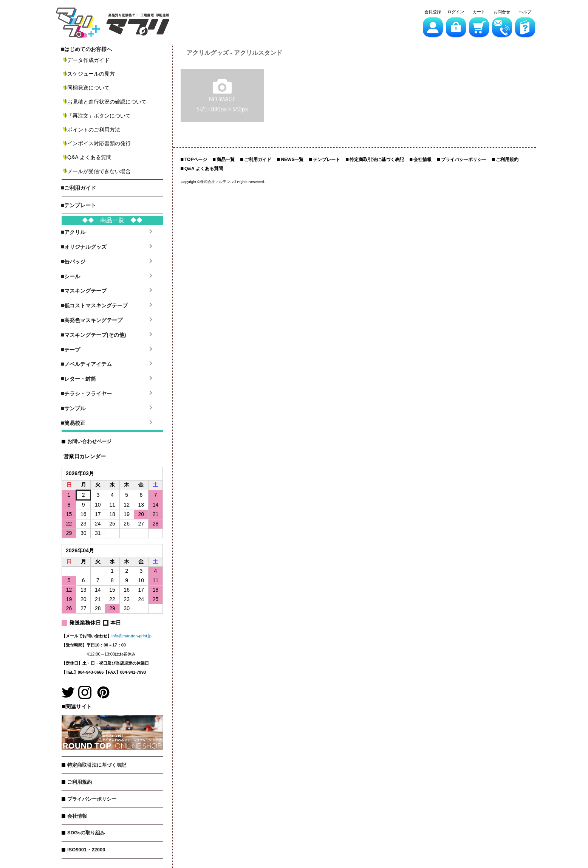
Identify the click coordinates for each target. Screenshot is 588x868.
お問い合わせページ (89, 441)
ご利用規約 (80, 782)
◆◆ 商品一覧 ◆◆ (112, 220)
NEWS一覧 (292, 160)
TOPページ (196, 160)
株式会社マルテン (215, 182)
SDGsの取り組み (86, 833)
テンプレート (326, 160)
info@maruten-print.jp (132, 636)
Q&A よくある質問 (204, 169)
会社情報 (77, 816)
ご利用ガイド (258, 160)
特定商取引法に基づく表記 (97, 765)
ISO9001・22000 (86, 850)
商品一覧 (226, 160)
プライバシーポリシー (92, 799)
